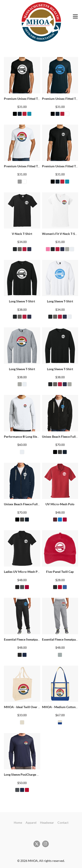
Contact (63, 822)
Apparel (31, 822)
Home (18, 822)
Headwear (47, 822)
